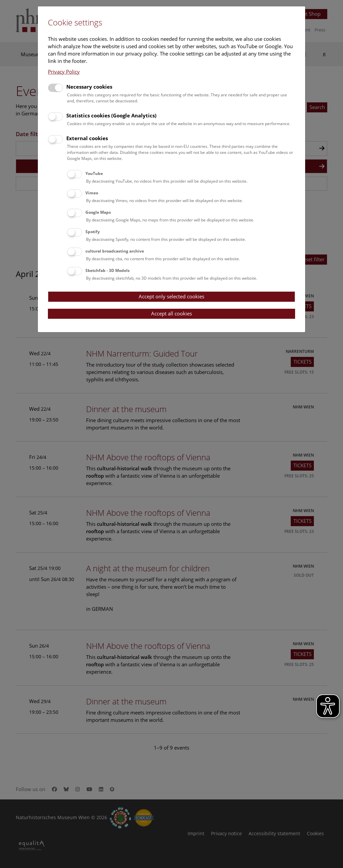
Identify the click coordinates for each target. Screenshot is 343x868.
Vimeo (92, 193)
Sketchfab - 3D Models (108, 270)
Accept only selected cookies (171, 296)
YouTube (94, 173)
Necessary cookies (89, 87)
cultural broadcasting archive (115, 251)
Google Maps (98, 212)
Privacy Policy (64, 72)
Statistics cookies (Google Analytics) (111, 115)
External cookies (87, 138)
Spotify (93, 232)
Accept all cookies (171, 313)
